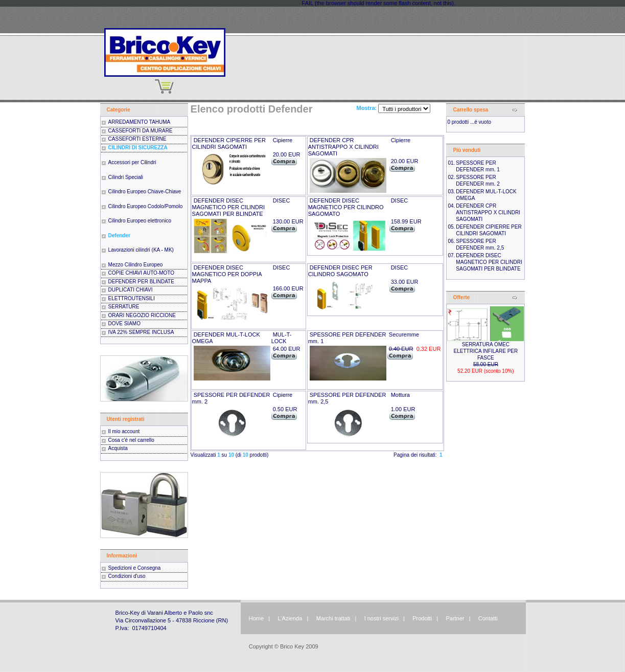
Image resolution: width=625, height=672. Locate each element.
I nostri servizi (381, 618)
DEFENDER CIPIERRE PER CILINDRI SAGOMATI (229, 143)
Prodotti (422, 618)
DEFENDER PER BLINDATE (141, 282)
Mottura (400, 395)
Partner (455, 618)
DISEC (282, 200)
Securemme (404, 334)
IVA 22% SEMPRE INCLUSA (141, 332)
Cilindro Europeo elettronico (140, 221)
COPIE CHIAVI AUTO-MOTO (141, 273)
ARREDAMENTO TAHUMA (140, 122)
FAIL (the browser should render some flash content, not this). (379, 3)
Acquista (118, 448)
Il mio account (124, 431)
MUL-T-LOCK (282, 338)
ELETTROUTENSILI (132, 298)
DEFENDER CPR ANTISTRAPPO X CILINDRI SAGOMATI (343, 147)
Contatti (488, 618)
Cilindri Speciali (126, 177)
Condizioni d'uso (127, 576)
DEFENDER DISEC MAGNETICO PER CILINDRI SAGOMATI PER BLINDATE (228, 207)
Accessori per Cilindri (132, 162)
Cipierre (283, 140)
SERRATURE (124, 307)
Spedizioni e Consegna (135, 568)
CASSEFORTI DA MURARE (141, 131)
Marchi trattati (333, 618)
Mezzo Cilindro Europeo (136, 265)
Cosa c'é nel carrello (131, 440)
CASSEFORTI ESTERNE (137, 139)
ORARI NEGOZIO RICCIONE (142, 315)
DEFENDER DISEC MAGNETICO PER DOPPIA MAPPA (227, 274)
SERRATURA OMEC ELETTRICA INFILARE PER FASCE (486, 351)
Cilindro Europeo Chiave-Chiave (145, 192)
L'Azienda (290, 618)
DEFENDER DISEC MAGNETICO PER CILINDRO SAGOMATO (346, 207)
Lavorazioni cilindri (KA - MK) (141, 250)
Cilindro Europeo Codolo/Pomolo (146, 206)
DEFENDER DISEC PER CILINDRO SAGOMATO (340, 271)
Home (256, 618)
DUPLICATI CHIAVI (131, 290)
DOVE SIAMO (124, 323)
